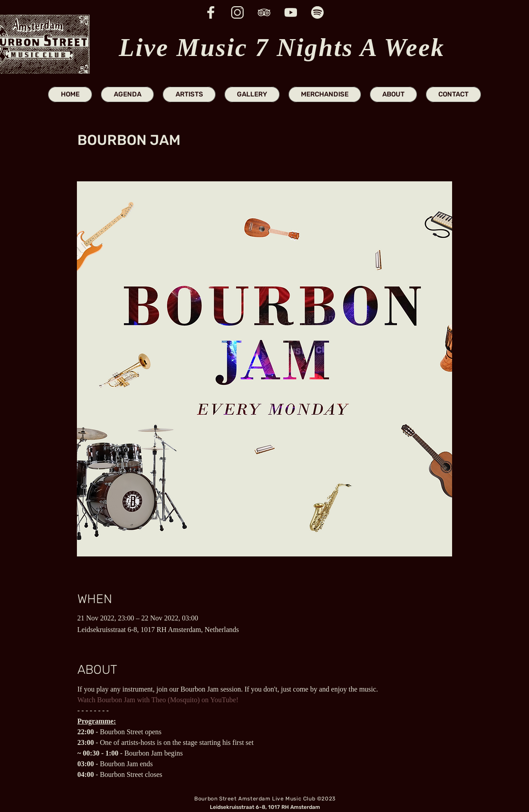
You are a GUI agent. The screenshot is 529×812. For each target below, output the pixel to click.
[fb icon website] (211, 12)
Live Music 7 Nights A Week (282, 47)
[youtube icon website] (291, 12)
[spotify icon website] (317, 12)
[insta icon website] (237, 12)
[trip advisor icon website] (264, 12)
